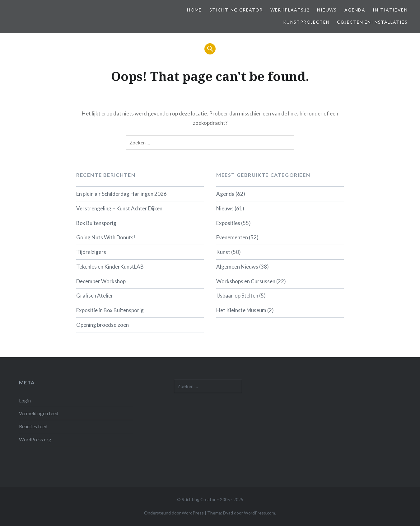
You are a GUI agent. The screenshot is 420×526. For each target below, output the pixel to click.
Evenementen (232, 237)
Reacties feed (33, 426)
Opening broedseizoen (103, 325)
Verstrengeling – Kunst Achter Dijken (119, 208)
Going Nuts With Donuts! (106, 237)
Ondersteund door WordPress (174, 513)
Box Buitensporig (96, 223)
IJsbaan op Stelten (237, 296)
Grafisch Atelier (95, 296)
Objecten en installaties (372, 22)
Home (194, 10)
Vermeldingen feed (39, 413)
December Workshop (101, 281)
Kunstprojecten (306, 22)
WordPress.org (35, 439)
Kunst (223, 252)
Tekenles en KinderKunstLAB (110, 267)
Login (25, 401)
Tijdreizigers (91, 252)
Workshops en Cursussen (246, 281)
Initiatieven (390, 10)
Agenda (355, 10)
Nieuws (327, 10)
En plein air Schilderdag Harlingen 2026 (121, 194)
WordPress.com (259, 513)
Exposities (228, 223)
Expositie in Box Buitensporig (110, 310)
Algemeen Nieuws (237, 267)
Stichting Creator (236, 10)
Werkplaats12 (290, 10)
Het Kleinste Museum (241, 310)
